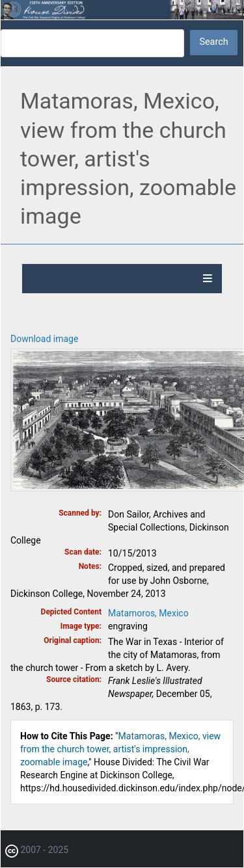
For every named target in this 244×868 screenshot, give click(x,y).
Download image (44, 339)
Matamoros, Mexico (148, 613)
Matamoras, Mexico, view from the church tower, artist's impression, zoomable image (120, 749)
